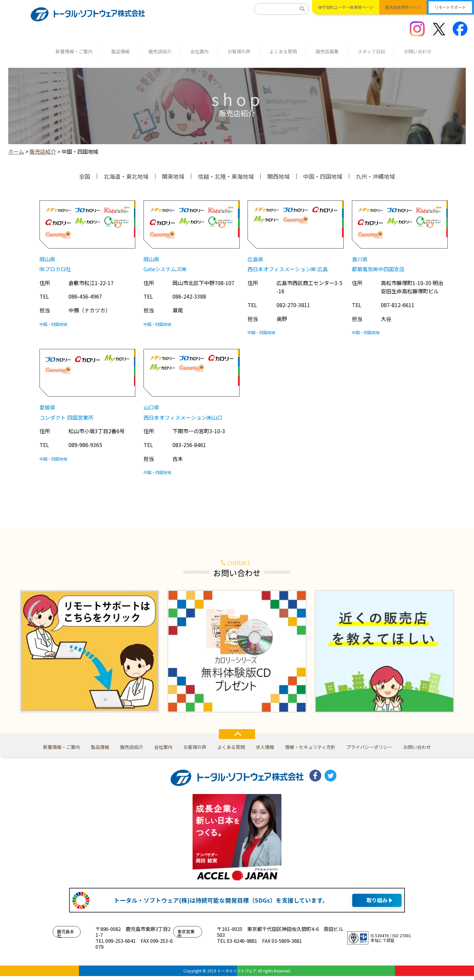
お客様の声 (239, 51)
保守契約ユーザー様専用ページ (346, 7)
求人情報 (265, 747)
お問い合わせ (418, 51)
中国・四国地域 (323, 176)
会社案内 (199, 51)
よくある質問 (283, 51)
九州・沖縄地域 (375, 176)
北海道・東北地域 (126, 176)
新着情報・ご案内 (74, 51)
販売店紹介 (160, 51)
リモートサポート (450, 7)
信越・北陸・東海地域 (226, 176)
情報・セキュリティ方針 (310, 747)
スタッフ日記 (371, 51)
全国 (85, 176)
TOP (237, 734)
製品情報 (120, 51)
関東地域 (173, 176)
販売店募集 (327, 51)
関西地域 (278, 176)
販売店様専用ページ (403, 7)
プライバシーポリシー (369, 747)
